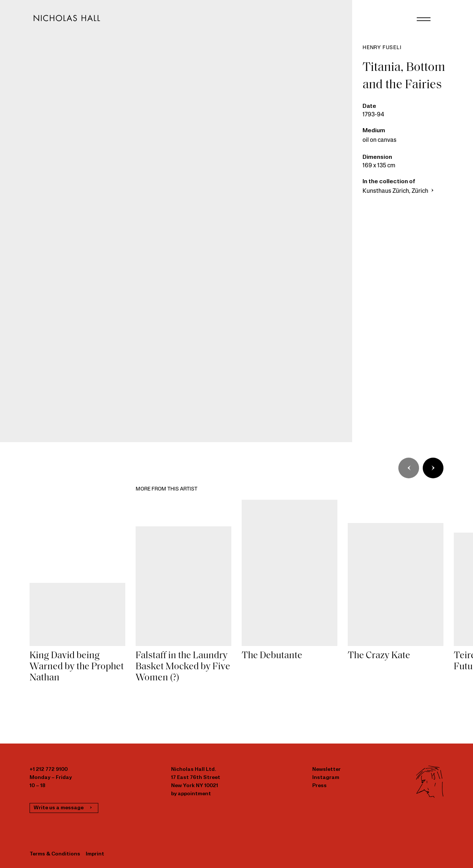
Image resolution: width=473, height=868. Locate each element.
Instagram (326, 778)
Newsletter (326, 770)
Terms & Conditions (55, 854)
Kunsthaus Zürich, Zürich (399, 191)
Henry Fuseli (382, 48)
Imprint (95, 854)
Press (319, 786)
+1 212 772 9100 (49, 770)
